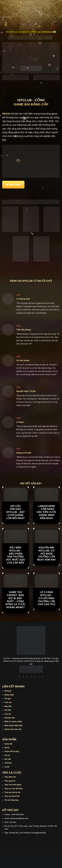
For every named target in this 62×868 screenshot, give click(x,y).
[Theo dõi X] (31, 677)
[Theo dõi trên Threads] (39, 677)
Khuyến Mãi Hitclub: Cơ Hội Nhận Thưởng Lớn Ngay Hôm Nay (46, 554)
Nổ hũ (7, 748)
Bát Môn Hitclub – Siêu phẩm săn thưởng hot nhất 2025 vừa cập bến (16, 555)
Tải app (8, 699)
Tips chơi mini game (13, 785)
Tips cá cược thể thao (14, 789)
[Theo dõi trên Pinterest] (42, 677)
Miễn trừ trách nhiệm (13, 722)
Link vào (8, 702)
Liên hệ (8, 714)
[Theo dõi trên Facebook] (20, 677)
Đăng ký (8, 691)
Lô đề (7, 767)
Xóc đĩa (8, 759)
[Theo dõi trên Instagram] (23, 677)
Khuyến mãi (10, 718)
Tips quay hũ (10, 781)
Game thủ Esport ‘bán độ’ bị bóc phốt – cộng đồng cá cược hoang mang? (15, 600)
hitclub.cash (49, 32)
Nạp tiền (8, 706)
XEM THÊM (15, 185)
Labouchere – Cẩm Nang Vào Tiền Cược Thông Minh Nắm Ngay (47, 512)
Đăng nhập (9, 695)
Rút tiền (8, 710)
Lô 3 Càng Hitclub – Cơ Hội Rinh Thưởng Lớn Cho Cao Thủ (46, 598)
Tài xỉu (7, 755)
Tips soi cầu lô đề (12, 796)
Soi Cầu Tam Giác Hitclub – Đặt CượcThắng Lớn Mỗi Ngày (16, 512)
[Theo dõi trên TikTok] (27, 677)
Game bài (9, 744)
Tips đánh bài (10, 777)
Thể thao (8, 763)
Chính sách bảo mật (13, 729)
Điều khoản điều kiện (13, 726)
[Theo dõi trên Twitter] (35, 677)
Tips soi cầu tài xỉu (12, 792)
